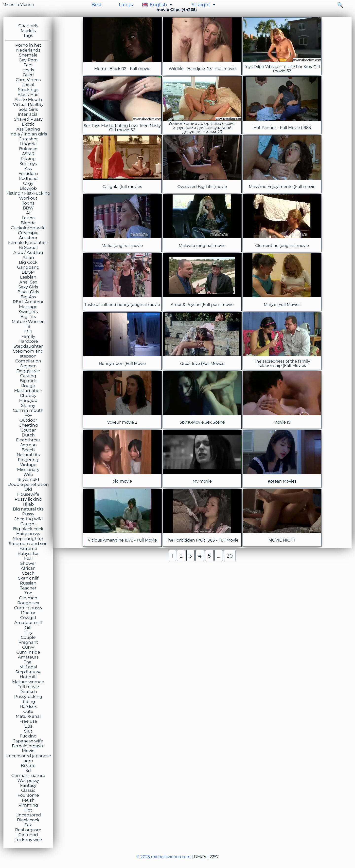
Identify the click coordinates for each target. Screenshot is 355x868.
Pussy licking (28, 499)
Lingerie (28, 144)
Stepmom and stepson (28, 354)
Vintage (28, 465)
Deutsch (28, 692)
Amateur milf (28, 623)
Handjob (28, 400)
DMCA (200, 857)
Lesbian (28, 277)
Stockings (28, 90)
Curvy (28, 647)
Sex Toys (28, 164)
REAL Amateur (28, 302)
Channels (28, 26)
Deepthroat (28, 440)
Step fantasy (28, 672)
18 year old (28, 479)
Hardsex (28, 706)
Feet (28, 65)
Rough (28, 386)
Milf (28, 331)
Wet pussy (28, 780)
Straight (201, 5)
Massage (28, 307)
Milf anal (28, 667)
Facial (28, 85)
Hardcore (28, 341)
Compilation (28, 361)
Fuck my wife (28, 840)
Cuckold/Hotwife (28, 228)
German (28, 445)
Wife (28, 474)
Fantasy (28, 785)
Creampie (28, 233)
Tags (28, 36)
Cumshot (28, 139)
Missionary (28, 470)
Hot (28, 810)
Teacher (28, 588)
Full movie (28, 687)
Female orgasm (28, 746)
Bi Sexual (28, 247)
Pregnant (28, 642)
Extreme (28, 548)
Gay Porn (28, 60)
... (219, 556)
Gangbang (28, 267)
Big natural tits (28, 509)
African (28, 568)
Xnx (28, 593)
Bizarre (28, 766)
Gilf (28, 627)
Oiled (28, 75)
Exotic (28, 124)
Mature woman (28, 682)
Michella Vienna (18, 5)
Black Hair (28, 94)
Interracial (28, 114)
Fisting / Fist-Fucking (28, 193)
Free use (28, 721)
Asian (28, 257)
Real (28, 558)
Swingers (28, 312)
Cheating (28, 425)
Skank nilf (28, 578)
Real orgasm (28, 830)
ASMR (28, 154)
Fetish (28, 800)
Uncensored (28, 815)
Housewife (28, 494)
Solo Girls (28, 109)
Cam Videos (28, 80)
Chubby (28, 396)
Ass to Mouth (28, 99)
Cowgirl (28, 618)
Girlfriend (28, 835)
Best (97, 5)
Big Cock (28, 262)
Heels (28, 70)
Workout (28, 198)
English (158, 5)
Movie (28, 751)
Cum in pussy (28, 608)
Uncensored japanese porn (28, 758)
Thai (28, 662)
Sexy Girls (28, 287)
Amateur (28, 238)
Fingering (28, 460)
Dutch (28, 435)
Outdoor (28, 420)
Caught (28, 524)
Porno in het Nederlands (28, 48)
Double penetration (28, 484)
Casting (28, 376)
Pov (28, 415)
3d (28, 771)
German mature (28, 775)
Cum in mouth (28, 410)
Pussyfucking (28, 697)
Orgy (28, 183)
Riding (28, 701)
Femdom (28, 173)
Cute (28, 711)
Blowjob (28, 188)
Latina (28, 218)
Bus (28, 726)
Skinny (28, 405)
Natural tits (28, 455)
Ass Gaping (28, 129)
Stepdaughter (28, 346)
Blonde (28, 223)
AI (28, 213)
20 (230, 556)
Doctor (28, 613)
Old (28, 489)
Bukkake (28, 149)
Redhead (28, 178)
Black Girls (28, 292)
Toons (28, 203)
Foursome (28, 795)
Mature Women (28, 321)
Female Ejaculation (28, 243)
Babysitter (28, 553)
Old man (28, 598)
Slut (28, 731)
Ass (28, 169)
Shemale (28, 55)
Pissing (28, 159)
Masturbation (28, 391)
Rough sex (28, 603)
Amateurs (28, 657)
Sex (28, 825)
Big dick (28, 381)
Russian (28, 583)
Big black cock (28, 529)
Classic (28, 790)
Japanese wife (28, 741)
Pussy (28, 514)
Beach (28, 450)
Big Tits (28, 317)
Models (28, 31)
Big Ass (28, 297)
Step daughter (28, 539)
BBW (28, 208)
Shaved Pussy (28, 119)
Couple (28, 637)
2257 (214, 857)
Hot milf (28, 677)
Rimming (28, 805)
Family (28, 336)
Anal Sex (28, 282)
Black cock (28, 820)
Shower (28, 563)
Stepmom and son (28, 544)
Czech (28, 573)
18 (28, 326)
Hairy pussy (28, 534)
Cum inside (28, 652)
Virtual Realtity (28, 104)
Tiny (28, 632)
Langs (126, 5)
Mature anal (28, 716)
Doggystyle (28, 371)
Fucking (28, 736)
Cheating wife (28, 519)
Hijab (28, 504)
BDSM (28, 272)
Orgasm (28, 366)
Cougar (28, 430)
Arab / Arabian (28, 252)
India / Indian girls (28, 134)
